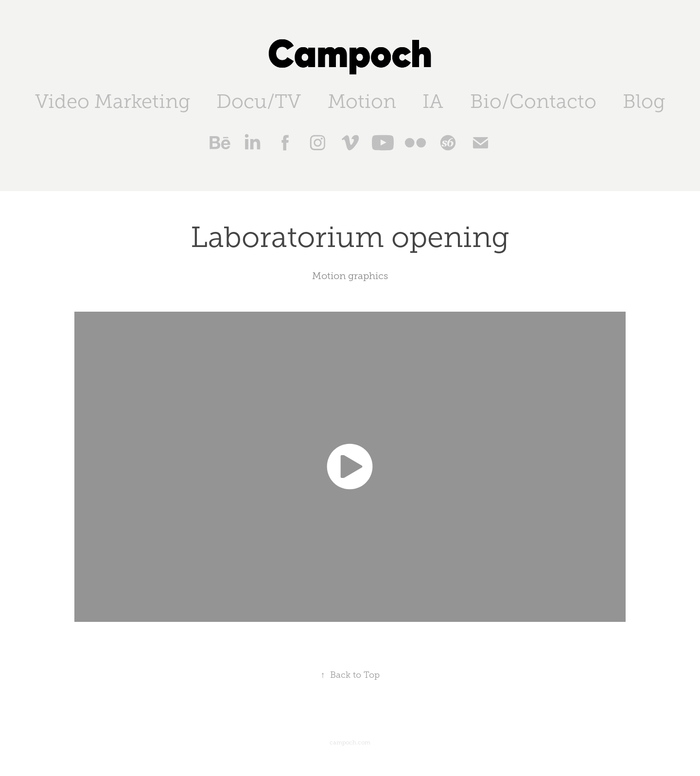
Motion (362, 101)
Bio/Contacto (533, 101)
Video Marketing (113, 101)
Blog (644, 101)
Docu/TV (259, 101)
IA (433, 101)
